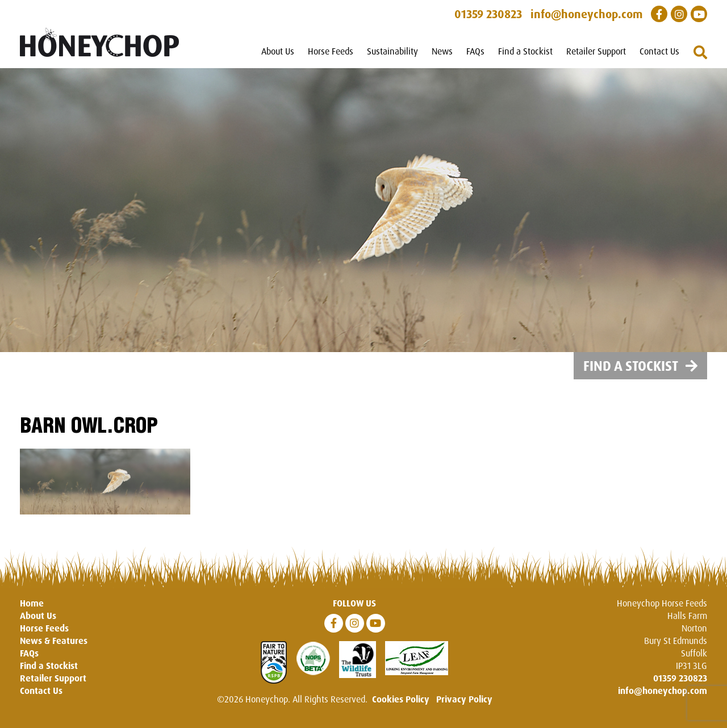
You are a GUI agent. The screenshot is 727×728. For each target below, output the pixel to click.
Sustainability (392, 51)
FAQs (475, 51)
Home (32, 603)
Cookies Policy (401, 699)
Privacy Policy (464, 699)
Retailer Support (596, 51)
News (442, 51)
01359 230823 (680, 678)
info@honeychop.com (663, 691)
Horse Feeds (331, 51)
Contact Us (659, 51)
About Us (278, 51)
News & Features (54, 641)
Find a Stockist (525, 51)
